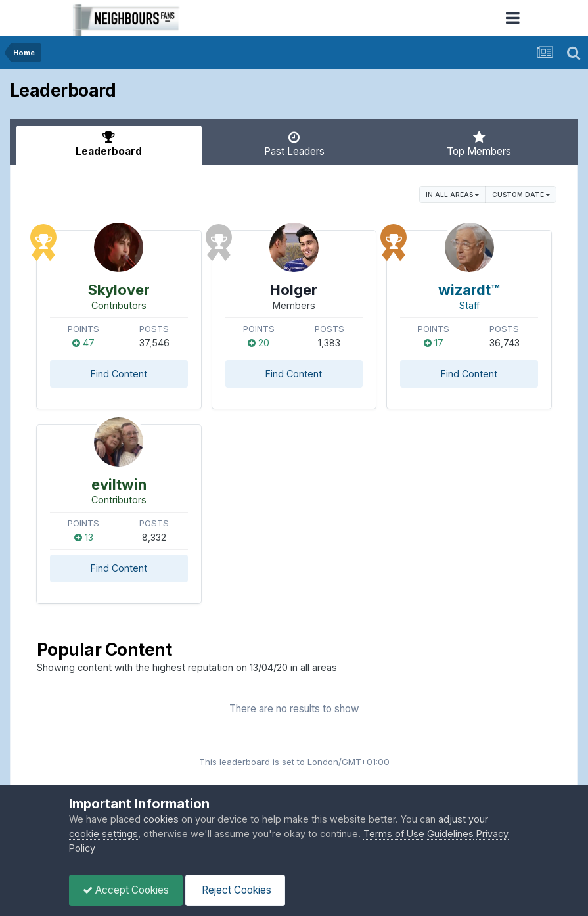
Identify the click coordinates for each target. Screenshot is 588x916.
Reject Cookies (235, 890)
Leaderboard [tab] (109, 144)
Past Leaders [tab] (294, 144)
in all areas (452, 195)
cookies (161, 819)
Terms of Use (394, 834)
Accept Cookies (126, 890)
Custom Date (521, 195)
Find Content (119, 374)
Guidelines (450, 834)
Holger (294, 290)
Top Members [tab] (479, 144)
